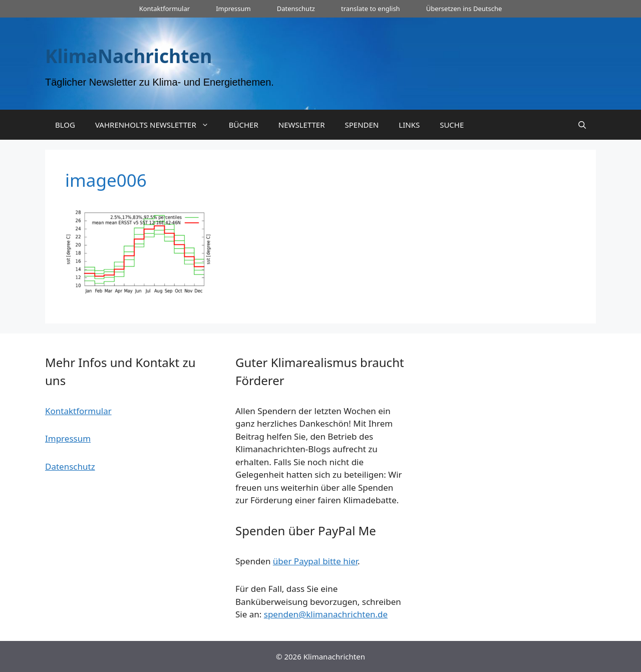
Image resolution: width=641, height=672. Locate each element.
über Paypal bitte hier (315, 561)
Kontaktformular (165, 9)
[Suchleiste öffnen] (582, 125)
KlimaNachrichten (128, 56)
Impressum (233, 9)
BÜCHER (244, 125)
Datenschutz (296, 9)
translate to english (371, 9)
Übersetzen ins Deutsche (464, 9)
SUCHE (452, 125)
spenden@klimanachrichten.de (326, 614)
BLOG (65, 125)
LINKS (409, 125)
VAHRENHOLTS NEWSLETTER (157, 125)
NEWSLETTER (302, 125)
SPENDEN (362, 125)
